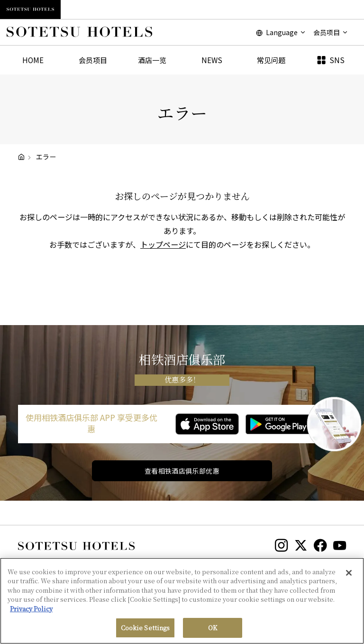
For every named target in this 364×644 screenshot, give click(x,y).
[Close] (349, 576)
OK (213, 631)
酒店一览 (152, 60)
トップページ (163, 244)
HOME (33, 60)
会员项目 (93, 60)
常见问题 (271, 60)
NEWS (212, 60)
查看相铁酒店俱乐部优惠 (182, 471)
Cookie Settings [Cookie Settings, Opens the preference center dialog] (146, 631)
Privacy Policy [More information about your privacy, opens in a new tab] (31, 612)
